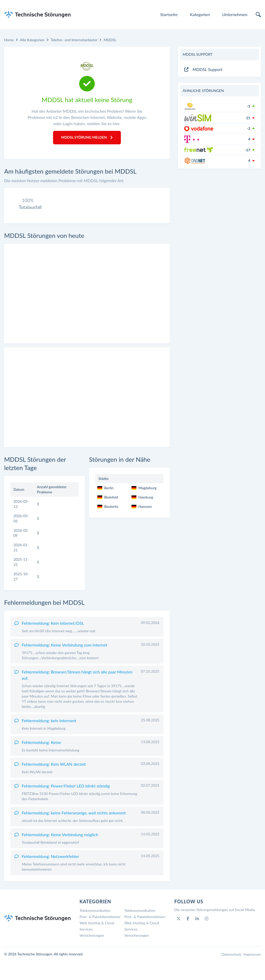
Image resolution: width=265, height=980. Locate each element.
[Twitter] (179, 937)
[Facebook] (188, 937)
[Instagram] (207, 937)
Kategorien (200, 14)
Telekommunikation (95, 929)
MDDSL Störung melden (87, 138)
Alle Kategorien (32, 40)
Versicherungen (92, 954)
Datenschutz (231, 973)
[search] (258, 15)
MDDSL (110, 40)
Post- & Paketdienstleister (100, 935)
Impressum (252, 973)
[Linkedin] (197, 937)
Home (9, 40)
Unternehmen (235, 14)
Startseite (169, 14)
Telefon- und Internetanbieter (74, 40)
